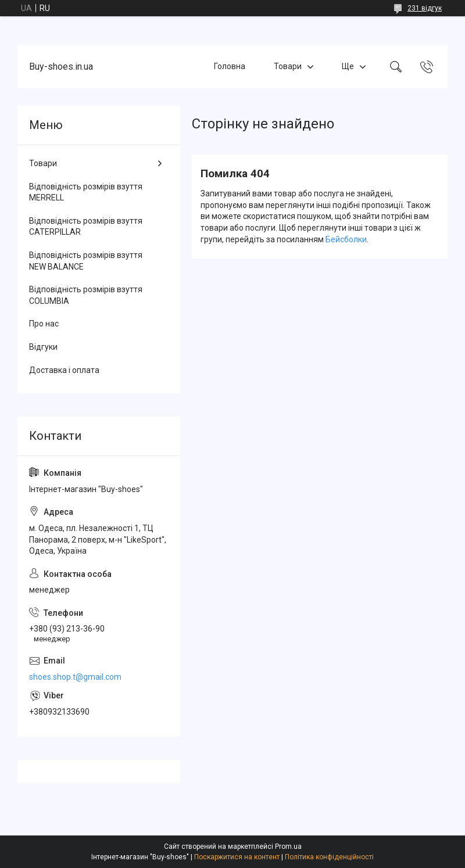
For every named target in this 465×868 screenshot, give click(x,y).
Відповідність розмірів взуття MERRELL (86, 192)
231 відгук (425, 8)
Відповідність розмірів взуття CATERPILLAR (86, 227)
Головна (230, 66)
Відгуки (43, 347)
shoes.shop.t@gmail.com (75, 677)
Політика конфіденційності (329, 857)
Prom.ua (288, 847)
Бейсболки (346, 239)
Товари (288, 66)
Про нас (44, 324)
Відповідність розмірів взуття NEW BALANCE (86, 261)
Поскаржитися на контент (237, 857)
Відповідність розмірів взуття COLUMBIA (86, 295)
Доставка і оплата (64, 370)
